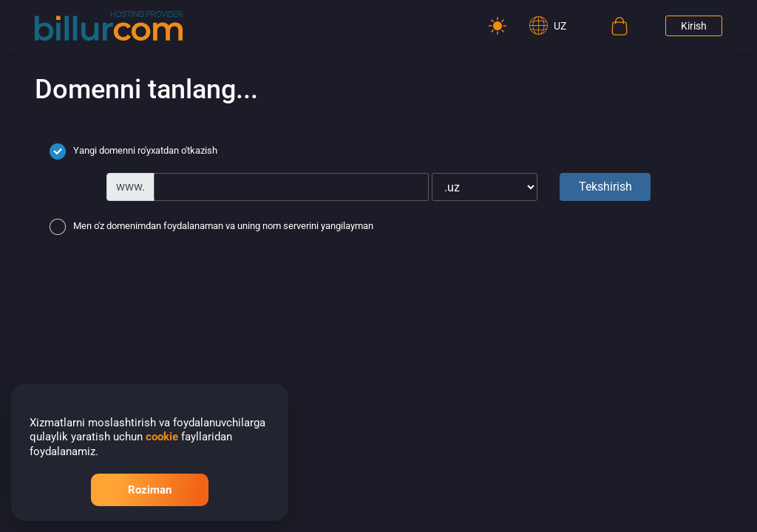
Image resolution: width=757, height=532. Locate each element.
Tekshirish (605, 187)
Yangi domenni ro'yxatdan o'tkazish (133, 151)
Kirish (694, 26)
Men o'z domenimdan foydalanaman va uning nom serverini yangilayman (211, 227)
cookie (162, 437)
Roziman (150, 490)
